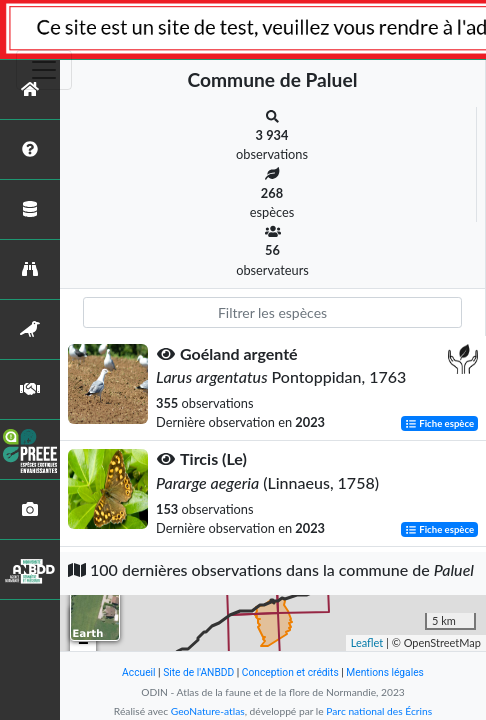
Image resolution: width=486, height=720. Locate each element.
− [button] (83, 644)
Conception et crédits (290, 672)
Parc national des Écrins (379, 711)
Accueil (138, 672)
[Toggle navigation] (44, 70)
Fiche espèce (439, 423)
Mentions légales (385, 672)
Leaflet (367, 642)
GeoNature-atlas (208, 711)
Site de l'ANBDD (198, 672)
